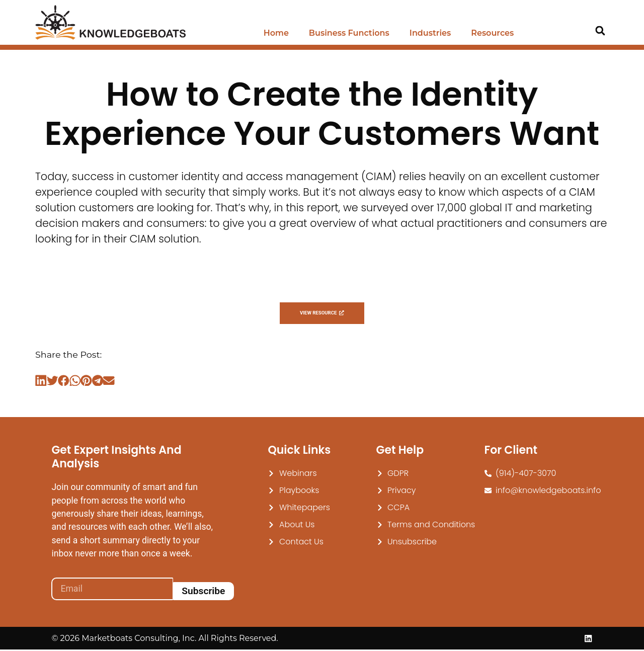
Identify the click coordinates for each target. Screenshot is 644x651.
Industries (430, 33)
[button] (600, 31)
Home (276, 33)
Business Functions (349, 33)
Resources (492, 33)
